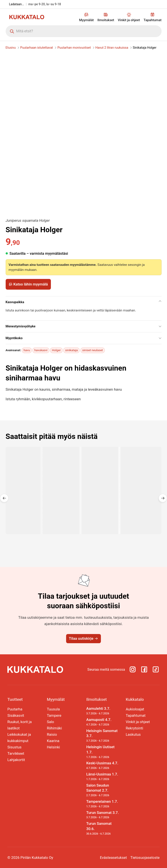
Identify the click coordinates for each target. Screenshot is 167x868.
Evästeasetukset (113, 858)
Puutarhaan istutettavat (37, 48)
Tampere (54, 715)
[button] (4, 498)
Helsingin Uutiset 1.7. (103, 752)
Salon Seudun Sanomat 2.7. (103, 790)
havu (27, 350)
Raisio (52, 734)
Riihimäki (54, 728)
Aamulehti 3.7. (103, 711)
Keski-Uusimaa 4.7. (103, 765)
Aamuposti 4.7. (103, 722)
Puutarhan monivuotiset (74, 48)
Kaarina (53, 741)
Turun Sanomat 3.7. (103, 815)
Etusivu (11, 48)
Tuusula (53, 709)
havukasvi (41, 350)
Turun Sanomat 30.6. (103, 828)
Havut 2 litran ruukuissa (112, 48)
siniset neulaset (93, 350)
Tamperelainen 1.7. (103, 804)
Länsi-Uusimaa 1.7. (103, 777)
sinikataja (72, 350)
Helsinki (53, 747)
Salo (50, 722)
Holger (56, 350)
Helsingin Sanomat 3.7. (103, 736)
